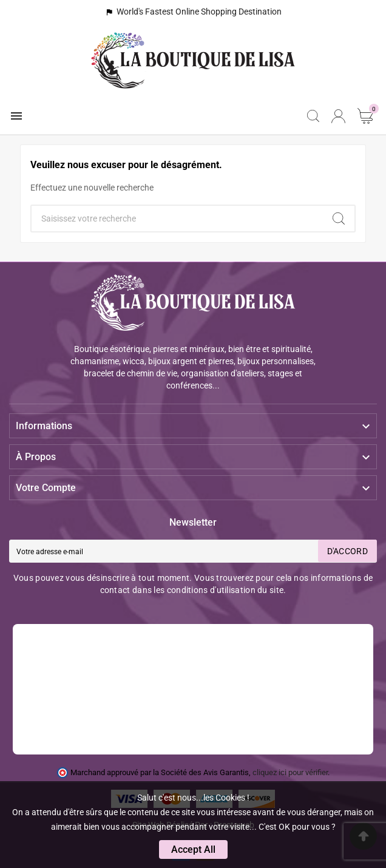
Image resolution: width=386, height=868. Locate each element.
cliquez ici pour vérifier (290, 772)
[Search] (339, 219)
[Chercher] (177, 219)
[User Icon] (338, 116)
